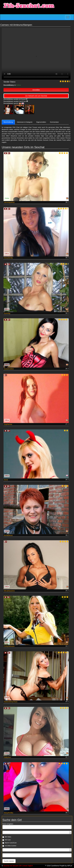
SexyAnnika (8, 813)
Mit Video (7, 837)
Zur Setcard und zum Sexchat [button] (36, 96)
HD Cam (7, 840)
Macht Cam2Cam (10, 843)
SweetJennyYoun (11, 702)
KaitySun (7, 757)
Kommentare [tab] (54, 122)
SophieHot (8, 424)
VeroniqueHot (9, 202)
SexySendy (8, 258)
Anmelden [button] (36, 90)
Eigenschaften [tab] (41, 122)
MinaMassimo (9, 591)
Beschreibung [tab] (8, 122)
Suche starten (9, 861)
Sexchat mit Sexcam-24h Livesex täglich (18, 866)
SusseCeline (9, 369)
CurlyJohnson (9, 646)
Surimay (7, 313)
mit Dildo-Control (9, 846)
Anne (6, 480)
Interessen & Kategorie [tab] (25, 122)
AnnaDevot (8, 535)
